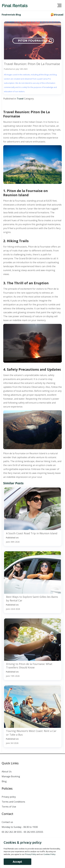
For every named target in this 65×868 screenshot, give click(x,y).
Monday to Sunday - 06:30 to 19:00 (20, 827)
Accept (17, 862)
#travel (59, 15)
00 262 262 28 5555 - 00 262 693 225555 (22, 832)
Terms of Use (9, 807)
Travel (20, 99)
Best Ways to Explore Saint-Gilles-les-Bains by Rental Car (32, 599)
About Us (7, 772)
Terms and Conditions (13, 802)
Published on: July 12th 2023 (16, 69)
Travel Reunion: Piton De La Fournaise (32, 64)
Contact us (7, 822)
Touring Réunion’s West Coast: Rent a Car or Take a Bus (31, 733)
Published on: (13, 540)
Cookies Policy (49, 854)
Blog (4, 781)
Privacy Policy (31, 854)
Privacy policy (9, 797)
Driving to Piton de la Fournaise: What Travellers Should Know (29, 666)
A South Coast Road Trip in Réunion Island (32, 533)
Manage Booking (11, 776)
